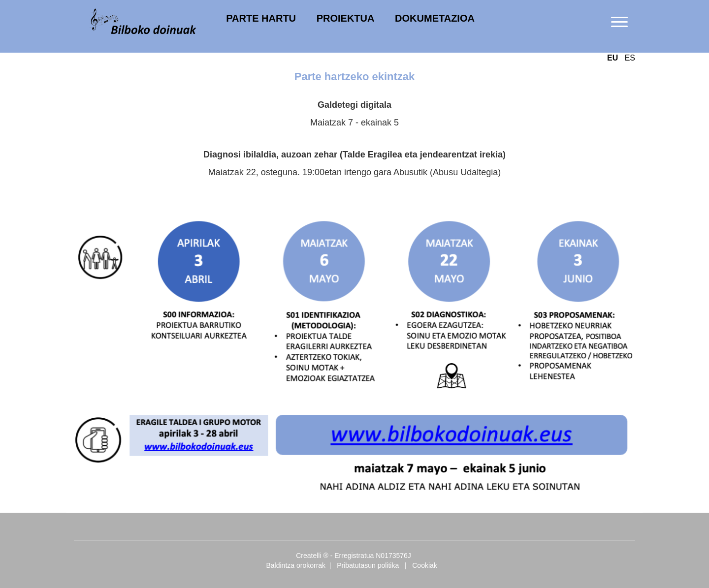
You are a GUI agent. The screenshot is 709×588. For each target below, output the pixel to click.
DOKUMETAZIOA (435, 18)
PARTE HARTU (261, 18)
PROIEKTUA (346, 18)
